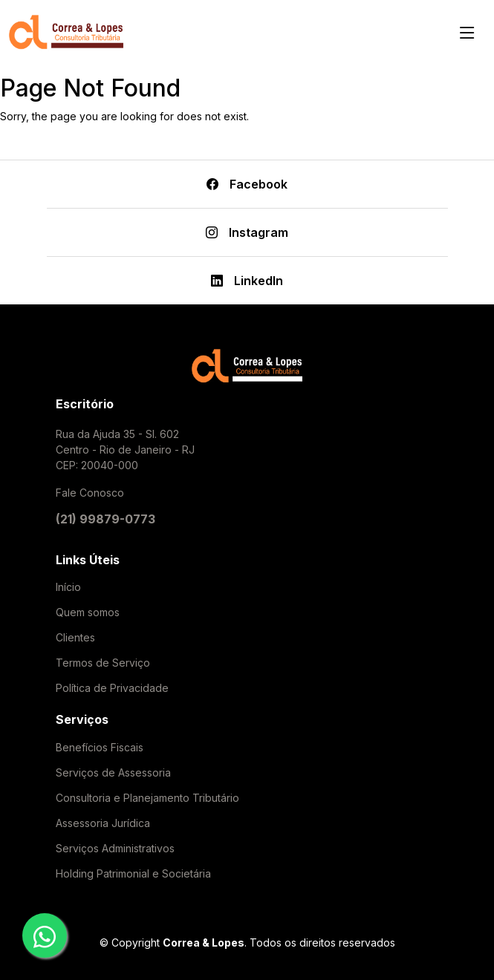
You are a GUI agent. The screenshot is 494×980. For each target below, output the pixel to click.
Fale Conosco (90, 493)
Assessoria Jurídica (103, 823)
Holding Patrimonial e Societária (133, 874)
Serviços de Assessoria (113, 773)
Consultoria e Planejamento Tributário (147, 798)
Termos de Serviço (103, 663)
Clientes (75, 638)
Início (68, 587)
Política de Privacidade (112, 688)
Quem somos (88, 612)
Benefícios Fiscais (100, 748)
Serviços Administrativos (115, 849)
